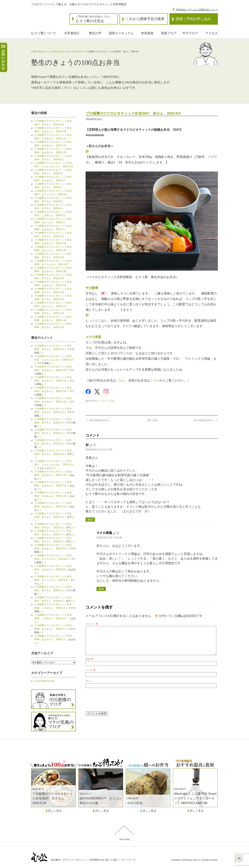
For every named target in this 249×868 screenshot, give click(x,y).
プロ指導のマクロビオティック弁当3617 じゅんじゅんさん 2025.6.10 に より (54, 360)
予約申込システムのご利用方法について (197, 10)
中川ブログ (190, 33)
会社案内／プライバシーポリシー (68, 860)
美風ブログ (169, 33)
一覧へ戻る (152, 420)
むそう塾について (44, 33)
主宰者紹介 (72, 33)
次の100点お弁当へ (206, 420)
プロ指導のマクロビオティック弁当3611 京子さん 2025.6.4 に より (55, 590)
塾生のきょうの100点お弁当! (52, 52)
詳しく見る (53, 811)
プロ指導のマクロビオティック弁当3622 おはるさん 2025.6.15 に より (54, 370)
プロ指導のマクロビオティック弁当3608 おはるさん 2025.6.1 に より (55, 629)
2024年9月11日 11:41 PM (99, 450)
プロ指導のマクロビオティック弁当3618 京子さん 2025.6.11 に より (54, 412)
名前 (89, 665)
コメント (92, 624)
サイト (89, 687)
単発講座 (147, 33)
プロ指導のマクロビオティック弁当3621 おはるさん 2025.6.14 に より (54, 381)
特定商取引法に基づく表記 (103, 860)
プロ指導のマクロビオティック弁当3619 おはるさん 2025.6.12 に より (54, 402)
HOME (34, 52)
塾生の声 (95, 33)
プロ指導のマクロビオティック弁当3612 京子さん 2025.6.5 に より (55, 444)
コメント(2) (108, 401)
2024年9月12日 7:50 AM (109, 538)
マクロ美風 (93, 337)
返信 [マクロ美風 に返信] (101, 589)
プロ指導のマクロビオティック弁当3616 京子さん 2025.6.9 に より (55, 423)
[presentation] (115, 705)
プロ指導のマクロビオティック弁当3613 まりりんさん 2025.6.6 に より (55, 559)
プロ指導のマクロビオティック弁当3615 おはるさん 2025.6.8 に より (55, 548)
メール (91, 676)
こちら (120, 380)
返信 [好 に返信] (90, 520)
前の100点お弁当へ (98, 420)
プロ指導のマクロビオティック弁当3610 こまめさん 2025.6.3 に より (55, 608)
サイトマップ (128, 860)
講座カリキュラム (121, 33)
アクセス (212, 33)
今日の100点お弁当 (75, 52)
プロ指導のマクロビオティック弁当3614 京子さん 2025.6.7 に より (55, 433)
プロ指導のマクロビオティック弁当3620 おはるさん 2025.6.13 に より (54, 391)
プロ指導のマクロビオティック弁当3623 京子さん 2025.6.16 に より (54, 349)
